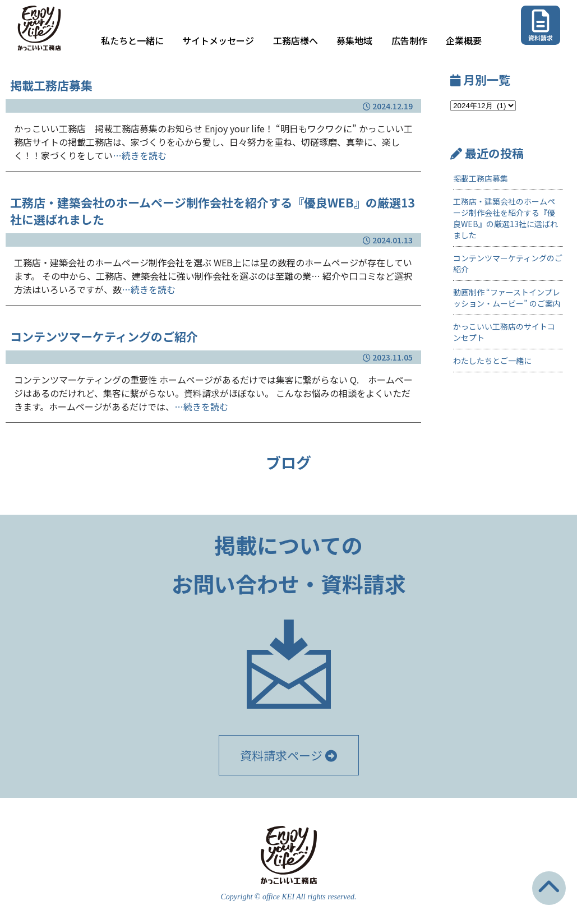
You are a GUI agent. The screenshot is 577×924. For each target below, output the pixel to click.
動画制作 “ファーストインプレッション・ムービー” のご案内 (507, 298)
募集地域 (354, 40)
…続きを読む (140, 155)
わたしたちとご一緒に (492, 361)
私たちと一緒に (132, 40)
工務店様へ (296, 40)
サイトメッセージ (218, 40)
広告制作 (409, 40)
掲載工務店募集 (481, 178)
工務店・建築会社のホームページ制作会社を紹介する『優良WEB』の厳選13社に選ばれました (506, 218)
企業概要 (464, 40)
